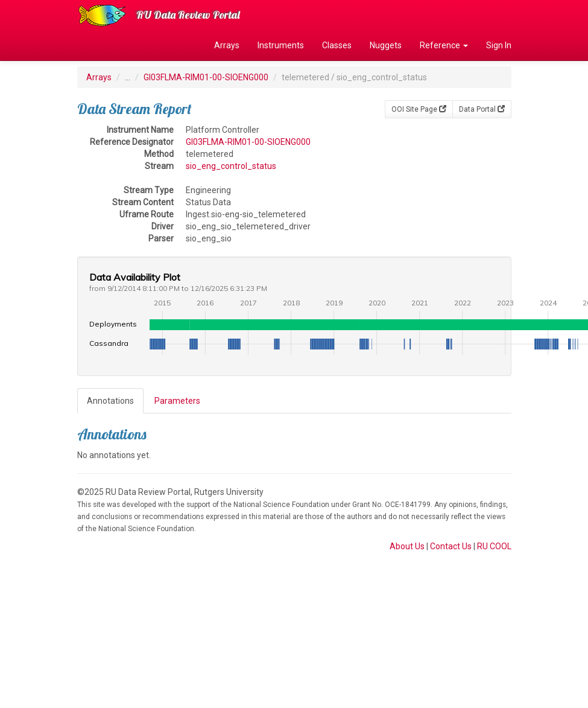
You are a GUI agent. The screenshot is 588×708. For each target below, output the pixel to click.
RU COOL (494, 546)
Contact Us (451, 546)
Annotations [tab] (110, 401)
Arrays (227, 45)
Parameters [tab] (177, 401)
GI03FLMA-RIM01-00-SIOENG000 (206, 77)
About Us (407, 546)
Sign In (499, 45)
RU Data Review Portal (188, 15)
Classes (337, 45)
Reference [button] (444, 45)
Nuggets (386, 45)
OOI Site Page (419, 109)
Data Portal (482, 109)
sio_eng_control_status (231, 166)
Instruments (281, 45)
